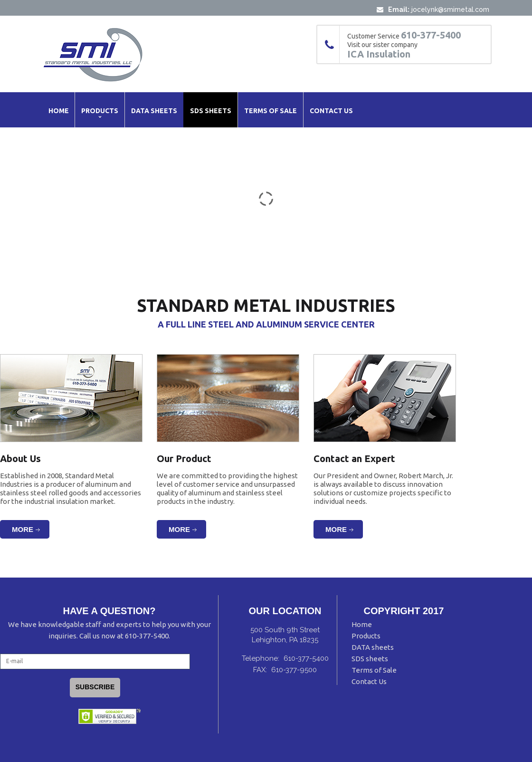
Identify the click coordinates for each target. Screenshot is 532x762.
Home (59, 111)
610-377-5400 (431, 35)
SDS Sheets (211, 111)
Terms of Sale (271, 111)
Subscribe (95, 687)
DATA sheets (373, 647)
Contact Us (331, 111)
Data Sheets (154, 111)
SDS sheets (370, 659)
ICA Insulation (379, 54)
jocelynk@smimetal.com (450, 10)
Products (100, 111)
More (23, 529)
